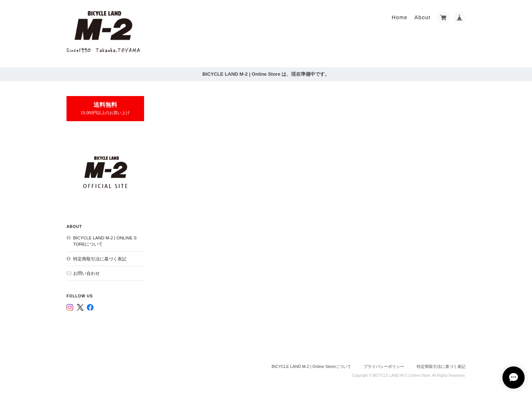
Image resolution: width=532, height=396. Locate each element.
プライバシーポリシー (384, 366)
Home (400, 17)
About (423, 17)
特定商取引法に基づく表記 (100, 259)
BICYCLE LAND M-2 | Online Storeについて (105, 241)
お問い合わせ (86, 273)
